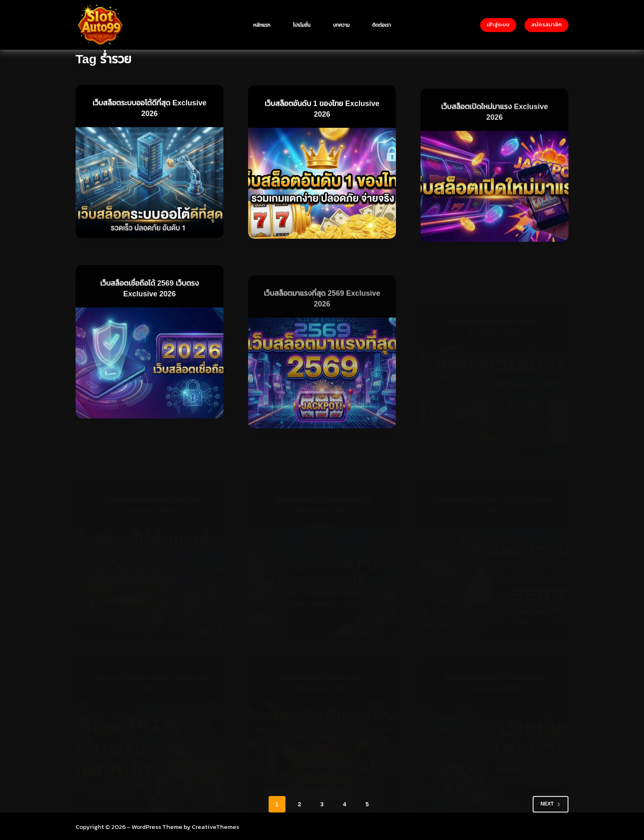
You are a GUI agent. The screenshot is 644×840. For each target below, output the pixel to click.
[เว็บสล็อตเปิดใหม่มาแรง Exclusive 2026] (494, 204)
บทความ (342, 25)
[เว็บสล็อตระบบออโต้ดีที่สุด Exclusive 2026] (149, 183)
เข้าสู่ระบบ (498, 24)
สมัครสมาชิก (546, 24)
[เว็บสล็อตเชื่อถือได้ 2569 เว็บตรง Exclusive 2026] (149, 374)
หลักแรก (262, 25)
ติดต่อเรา (381, 25)
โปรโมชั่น (302, 25)
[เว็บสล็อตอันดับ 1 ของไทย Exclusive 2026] (322, 186)
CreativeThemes (215, 826)
